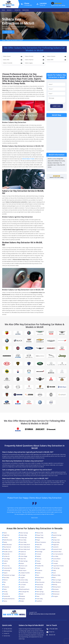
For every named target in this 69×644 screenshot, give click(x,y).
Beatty (5, 542)
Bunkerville (7, 554)
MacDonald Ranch (25, 589)
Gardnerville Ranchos (9, 599)
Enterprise (6, 587)
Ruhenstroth (40, 585)
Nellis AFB (39, 545)
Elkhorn (6, 580)
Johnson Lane (24, 566)
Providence (39, 570)
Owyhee (39, 556)
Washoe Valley (57, 575)
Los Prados (23, 585)
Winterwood (56, 594)
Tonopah (55, 563)
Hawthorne (23, 552)
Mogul (38, 540)
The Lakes (56, 561)
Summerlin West (57, 552)
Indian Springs (24, 561)
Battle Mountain (8, 540)
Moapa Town (40, 535)
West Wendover (57, 582)
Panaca (38, 561)
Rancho (38, 573)
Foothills (6, 594)
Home (3, 10)
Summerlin (56, 547)
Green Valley (23, 542)
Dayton (5, 573)
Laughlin (22, 578)
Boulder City (7, 549)
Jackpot (22, 563)
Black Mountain (8, 545)
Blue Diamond (7, 547)
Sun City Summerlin (58, 554)
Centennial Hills (8, 568)
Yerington (55, 596)
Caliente (6, 561)
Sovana (55, 533)
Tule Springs (56, 568)
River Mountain (40, 582)
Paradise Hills (40, 566)
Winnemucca (56, 592)
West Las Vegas (57, 580)
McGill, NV (52, 635)
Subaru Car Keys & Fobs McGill (48, 614)
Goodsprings (23, 538)
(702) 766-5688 (8, 32)
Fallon (5, 589)
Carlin (5, 563)
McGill (22, 594)
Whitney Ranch (57, 587)
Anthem (6, 538)
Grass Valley (23, 540)
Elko (5, 582)
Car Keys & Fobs (9, 6)
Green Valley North (25, 545)
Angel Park (6, 535)
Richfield (39, 580)
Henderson (23, 554)
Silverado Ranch (41, 594)
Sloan (38, 596)
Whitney (55, 585)
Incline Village (24, 556)
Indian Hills (23, 559)
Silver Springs (40, 592)
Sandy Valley (40, 587)
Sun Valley (56, 556)
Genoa (5, 601)
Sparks (55, 538)
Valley (54, 570)
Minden (22, 601)
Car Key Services (8, 629)
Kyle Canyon (23, 570)
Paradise (39, 563)
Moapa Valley (40, 538)
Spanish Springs (57, 535)
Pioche (38, 568)
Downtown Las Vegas (9, 575)
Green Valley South (25, 549)
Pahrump (39, 559)
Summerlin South (57, 549)
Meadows (22, 596)
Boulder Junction (8, 552)
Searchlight (39, 589)
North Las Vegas (41, 549)
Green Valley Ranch (25, 547)
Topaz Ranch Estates (58, 566)
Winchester (56, 589)
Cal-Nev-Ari (7, 556)
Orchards (39, 554)
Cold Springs (7, 570)
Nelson (38, 547)
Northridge (39, 552)
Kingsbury (23, 568)
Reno (38, 575)
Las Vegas (23, 575)
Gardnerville (7, 596)
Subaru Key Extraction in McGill (15, 40)
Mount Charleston (41, 542)
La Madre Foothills (25, 573)
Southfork (39, 601)
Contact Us (18, 10)
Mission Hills (40, 533)
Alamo (5, 533)
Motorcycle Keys (8, 631)
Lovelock (22, 587)
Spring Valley (56, 542)
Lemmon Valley (24, 580)
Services (9, 10)
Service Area (26, 10)
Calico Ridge (7, 559)
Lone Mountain (24, 582)
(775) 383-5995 (53, 629)
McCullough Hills (24, 592)
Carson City (7, 566)
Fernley (5, 592)
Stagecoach (56, 545)
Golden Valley (23, 535)
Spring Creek (56, 540)
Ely (4, 585)
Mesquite (22, 599)
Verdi (54, 573)
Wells (54, 578)
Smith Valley (40, 599)
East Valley (6, 578)
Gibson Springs (24, 533)
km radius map (57, 134)
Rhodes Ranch (40, 578)
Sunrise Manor (57, 559)
